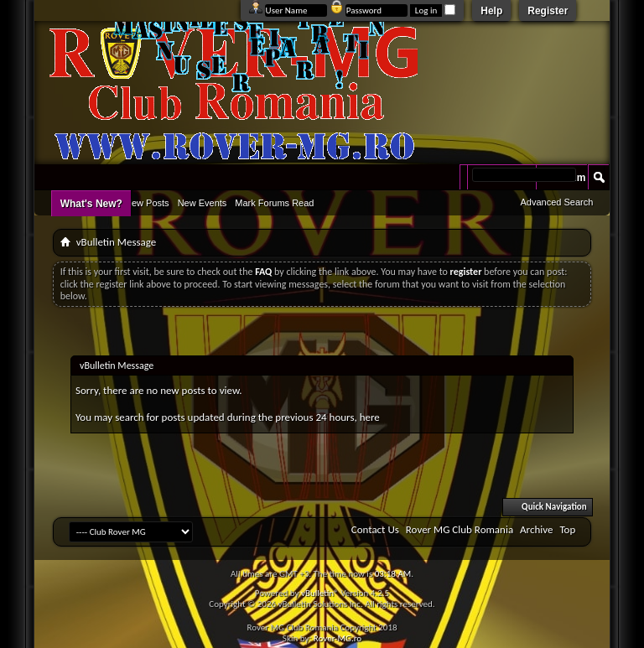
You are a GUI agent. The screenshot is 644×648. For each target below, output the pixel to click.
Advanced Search (556, 202)
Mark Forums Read (274, 203)
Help (491, 11)
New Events (203, 203)
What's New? (91, 204)
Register (548, 11)
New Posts (147, 203)
